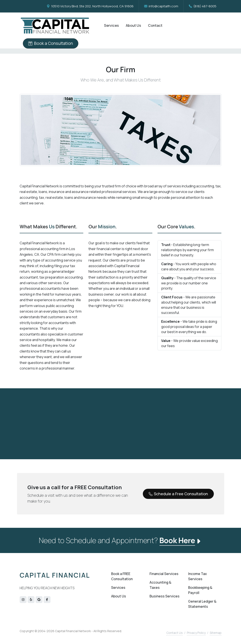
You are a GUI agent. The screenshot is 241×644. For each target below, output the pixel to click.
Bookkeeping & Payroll (200, 590)
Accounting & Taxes (160, 585)
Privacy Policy (196, 633)
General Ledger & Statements (202, 604)
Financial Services (164, 574)
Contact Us (175, 633)
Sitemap (216, 633)
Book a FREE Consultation (122, 576)
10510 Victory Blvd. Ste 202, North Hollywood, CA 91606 (90, 6)
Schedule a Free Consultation (178, 494)
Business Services (165, 596)
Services (118, 588)
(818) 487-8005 (203, 6)
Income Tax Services (198, 576)
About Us (119, 596)
